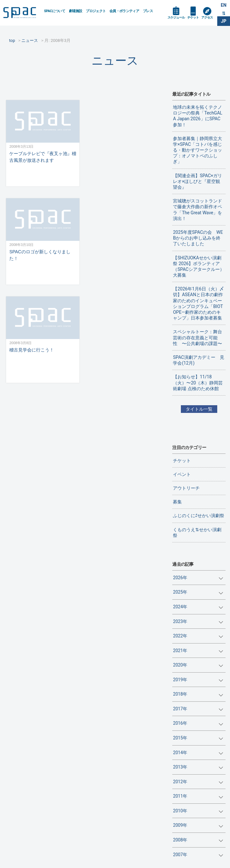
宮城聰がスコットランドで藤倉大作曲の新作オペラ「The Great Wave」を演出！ (197, 210)
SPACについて (55, 11)
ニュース (115, 61)
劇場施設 (75, 11)
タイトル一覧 (199, 409)
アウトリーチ (186, 488)
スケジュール (176, 17)
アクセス (207, 17)
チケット (193, 17)
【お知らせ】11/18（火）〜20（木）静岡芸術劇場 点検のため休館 (198, 383)
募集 (177, 502)
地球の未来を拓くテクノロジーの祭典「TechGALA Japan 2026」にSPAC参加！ (197, 116)
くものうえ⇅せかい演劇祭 (197, 533)
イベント (182, 474)
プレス (148, 11)
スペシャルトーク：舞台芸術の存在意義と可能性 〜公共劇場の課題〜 (197, 337)
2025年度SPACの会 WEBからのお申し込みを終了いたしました (198, 238)
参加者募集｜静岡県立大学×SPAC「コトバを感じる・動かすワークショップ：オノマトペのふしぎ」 (197, 150)
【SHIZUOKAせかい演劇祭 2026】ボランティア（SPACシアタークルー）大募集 (198, 267)
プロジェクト (96, 11)
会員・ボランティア (124, 11)
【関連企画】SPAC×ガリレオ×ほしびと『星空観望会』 (197, 181)
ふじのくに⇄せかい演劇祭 (199, 516)
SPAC (21, 13)
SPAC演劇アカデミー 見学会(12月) (198, 360)
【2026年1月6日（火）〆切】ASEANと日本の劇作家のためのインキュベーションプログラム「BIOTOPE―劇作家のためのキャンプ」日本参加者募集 (198, 303)
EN (224, 5)
